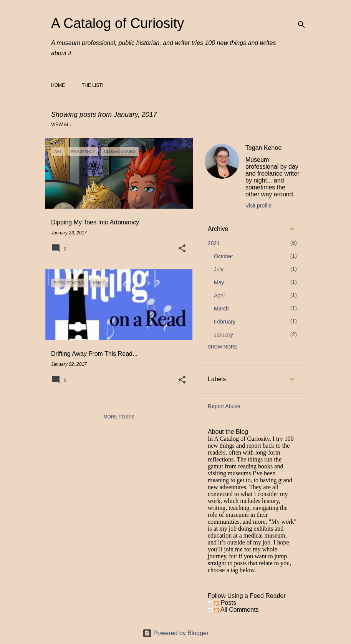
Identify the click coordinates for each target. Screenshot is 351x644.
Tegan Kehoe (263, 148)
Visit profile (258, 206)
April (219, 295)
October (224, 256)
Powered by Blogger (176, 633)
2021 (214, 243)
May (219, 282)
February (225, 322)
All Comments (236, 610)
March (221, 309)
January (224, 335)
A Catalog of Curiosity (118, 23)
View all (62, 124)
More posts (119, 417)
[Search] (301, 25)
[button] (182, 249)
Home (58, 85)
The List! (93, 85)
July (219, 269)
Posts (225, 603)
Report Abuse (224, 406)
